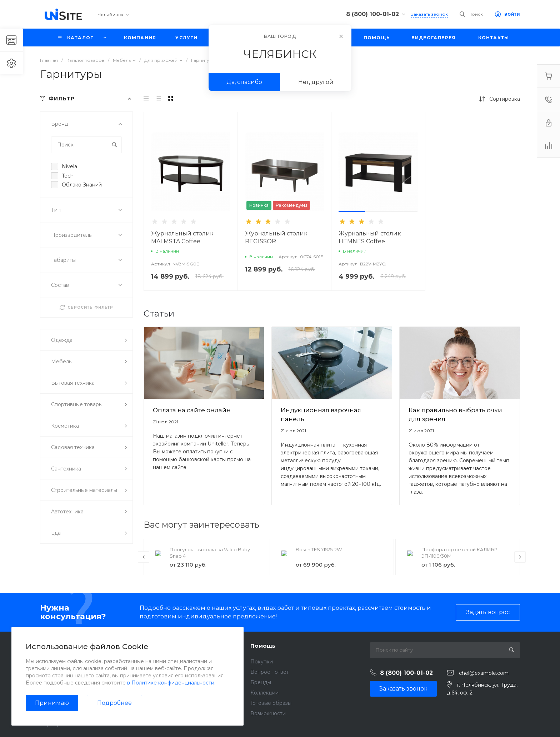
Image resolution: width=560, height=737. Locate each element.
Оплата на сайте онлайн (192, 410)
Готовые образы (271, 703)
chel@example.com (484, 673)
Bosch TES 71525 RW (319, 549)
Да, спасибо (244, 82)
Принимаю (52, 703)
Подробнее (114, 703)
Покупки (262, 662)
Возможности (268, 713)
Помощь (263, 646)
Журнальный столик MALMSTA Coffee (182, 237)
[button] (352, 211)
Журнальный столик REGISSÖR (276, 237)
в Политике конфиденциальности (171, 683)
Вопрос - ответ (270, 672)
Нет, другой (316, 82)
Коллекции (264, 693)
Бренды (261, 682)
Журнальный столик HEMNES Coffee (370, 237)
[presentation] (144, 557)
